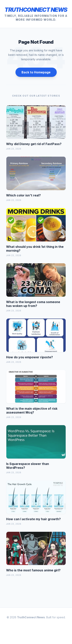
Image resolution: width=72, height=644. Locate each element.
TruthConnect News (36, 10)
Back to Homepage (36, 72)
